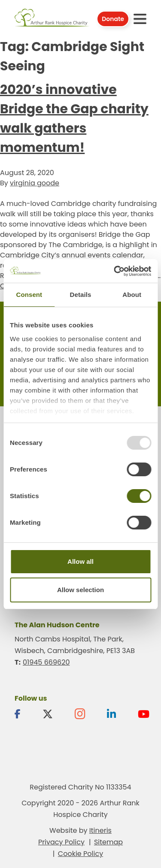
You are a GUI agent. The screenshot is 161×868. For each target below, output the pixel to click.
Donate (113, 19)
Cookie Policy (80, 854)
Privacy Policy (61, 842)
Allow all (80, 561)
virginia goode (35, 183)
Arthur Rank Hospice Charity (52, 19)
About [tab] (132, 295)
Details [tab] (81, 295)
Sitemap (108, 842)
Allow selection (80, 590)
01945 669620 (46, 662)
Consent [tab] (29, 295)
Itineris (100, 830)
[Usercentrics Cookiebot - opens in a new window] (115, 271)
